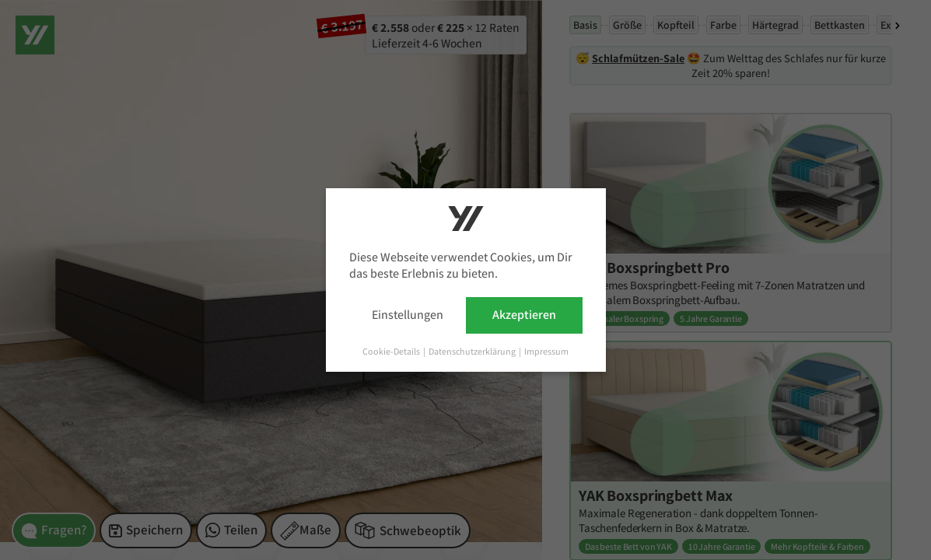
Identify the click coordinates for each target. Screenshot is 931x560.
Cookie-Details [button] (392, 351)
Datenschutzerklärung (473, 351)
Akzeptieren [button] (524, 315)
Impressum (546, 351)
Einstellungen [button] (408, 315)
